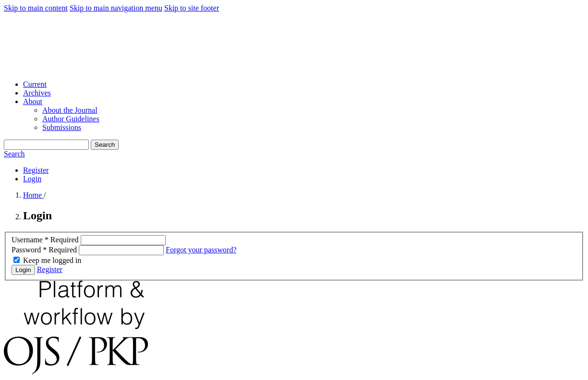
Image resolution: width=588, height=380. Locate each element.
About (33, 101)
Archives (37, 93)
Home (33, 195)
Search (105, 145)
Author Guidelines (71, 119)
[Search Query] (46, 145)
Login (32, 179)
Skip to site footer (192, 8)
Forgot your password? (201, 250)
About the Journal (70, 110)
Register (36, 170)
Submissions (62, 127)
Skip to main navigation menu (116, 8)
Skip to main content (36, 8)
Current (35, 84)
